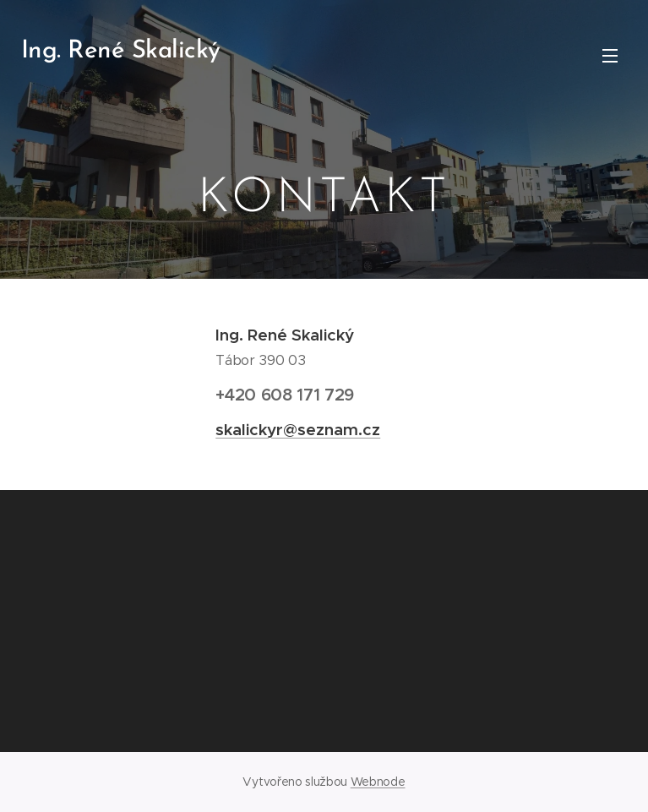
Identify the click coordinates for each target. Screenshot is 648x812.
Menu (610, 56)
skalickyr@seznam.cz (298, 429)
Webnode (378, 782)
